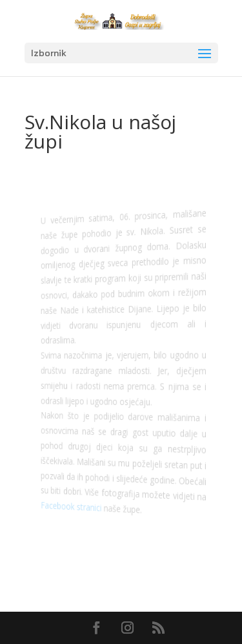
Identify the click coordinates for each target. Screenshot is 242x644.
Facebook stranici (73, 506)
